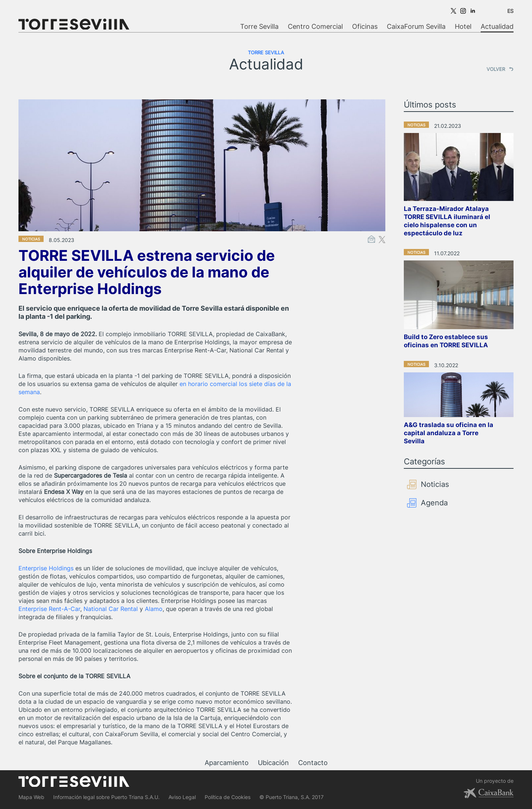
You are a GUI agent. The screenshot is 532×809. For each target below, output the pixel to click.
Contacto (313, 763)
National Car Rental (111, 609)
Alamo (154, 609)
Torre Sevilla (259, 26)
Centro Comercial (315, 26)
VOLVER (500, 69)
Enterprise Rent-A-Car (49, 609)
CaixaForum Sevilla (416, 26)
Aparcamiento (227, 763)
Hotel (463, 26)
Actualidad (497, 26)
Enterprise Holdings (46, 568)
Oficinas (365, 26)
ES (510, 11)
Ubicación (273, 763)
